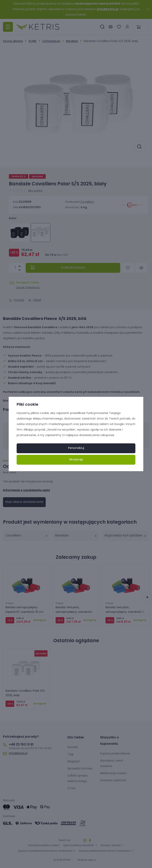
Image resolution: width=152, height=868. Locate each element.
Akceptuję (76, 460)
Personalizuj (76, 448)
